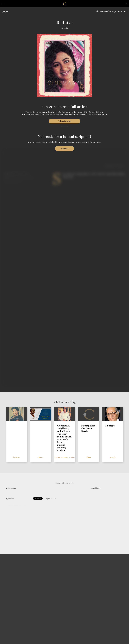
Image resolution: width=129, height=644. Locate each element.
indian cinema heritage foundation (111, 11)
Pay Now (64, 148)
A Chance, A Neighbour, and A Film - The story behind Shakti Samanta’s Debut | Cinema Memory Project (64, 438)
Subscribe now (65, 121)
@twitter (10, 499)
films (89, 457)
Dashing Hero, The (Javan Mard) (88, 428)
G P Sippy (110, 426)
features (16, 457)
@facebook (51, 499)
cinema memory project (64, 457)
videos (41, 457)
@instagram (11, 488)
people (5, 11)
